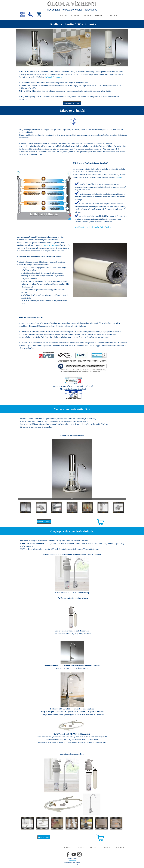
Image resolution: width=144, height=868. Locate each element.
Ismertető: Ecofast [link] (44, 837)
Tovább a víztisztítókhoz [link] (72, 103)
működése (93, 227)
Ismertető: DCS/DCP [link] (44, 521)
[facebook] (68, 854)
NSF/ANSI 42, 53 (50, 245)
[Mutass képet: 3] (57, 507)
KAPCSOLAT (100, 16)
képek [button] (119, 177)
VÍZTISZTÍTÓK (112, 16)
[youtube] (74, 854)
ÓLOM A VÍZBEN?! (72, 4)
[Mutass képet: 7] (118, 507)
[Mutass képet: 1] (26, 507)
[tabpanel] (72, 24)
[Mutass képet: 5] (88, 507)
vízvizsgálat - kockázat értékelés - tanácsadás (72, 10)
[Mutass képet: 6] (103, 507)
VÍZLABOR (88, 16)
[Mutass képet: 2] (41, 507)
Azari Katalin (72, 860)
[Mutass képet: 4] (72, 507)
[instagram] (79, 854)
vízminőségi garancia (54, 77)
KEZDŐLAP (63, 16)
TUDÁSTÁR (75, 16)
